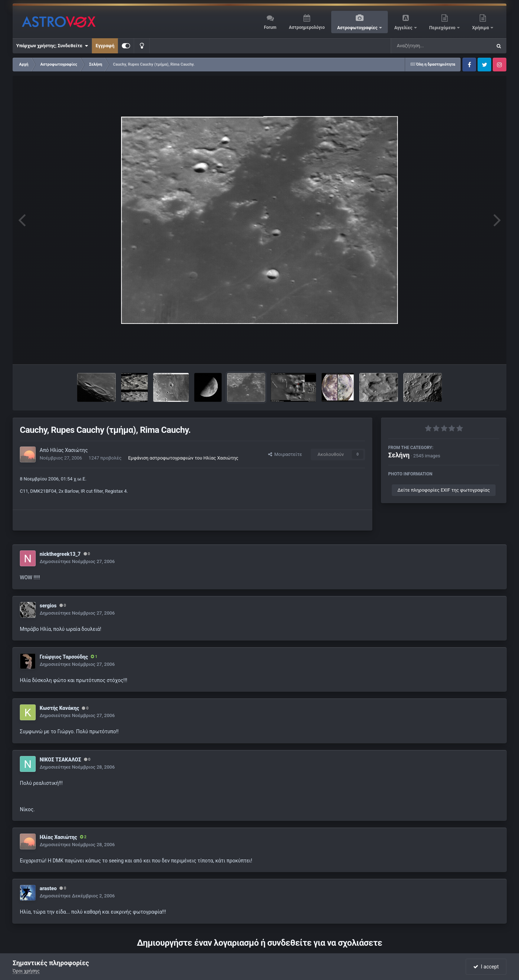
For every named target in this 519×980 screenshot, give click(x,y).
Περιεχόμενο (443, 28)
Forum (270, 27)
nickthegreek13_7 (60, 554)
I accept (486, 967)
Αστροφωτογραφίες (358, 28)
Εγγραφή (105, 46)
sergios (48, 606)
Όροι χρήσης (26, 971)
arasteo (48, 888)
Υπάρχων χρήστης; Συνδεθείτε (52, 46)
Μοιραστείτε (285, 454)
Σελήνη (399, 455)
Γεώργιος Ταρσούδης (64, 657)
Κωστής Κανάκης (59, 708)
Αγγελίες (404, 28)
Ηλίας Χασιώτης (69, 450)
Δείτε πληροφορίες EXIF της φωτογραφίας (444, 490)
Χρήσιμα (481, 28)
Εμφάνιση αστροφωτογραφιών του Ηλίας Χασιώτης (183, 458)
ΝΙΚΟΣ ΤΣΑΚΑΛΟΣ (60, 760)
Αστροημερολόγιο (307, 27)
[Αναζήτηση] (427, 46)
